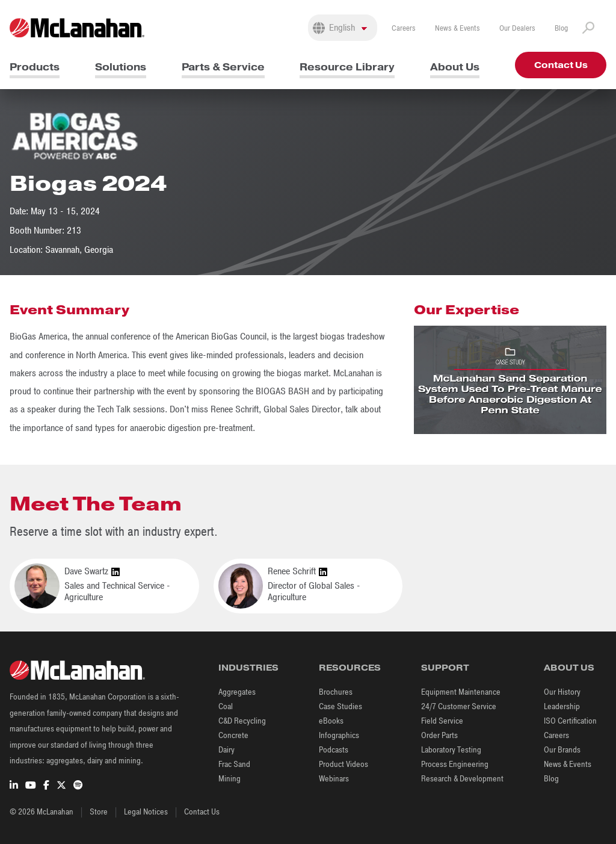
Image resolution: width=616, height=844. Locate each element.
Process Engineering (455, 764)
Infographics (339, 735)
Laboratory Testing (451, 750)
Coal (226, 706)
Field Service (442, 721)
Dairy (226, 750)
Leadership (562, 706)
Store (99, 812)
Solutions (121, 67)
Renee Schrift (297, 572)
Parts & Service (223, 67)
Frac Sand (234, 764)
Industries (248, 668)
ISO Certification (570, 721)
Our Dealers (517, 28)
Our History (562, 692)
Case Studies (340, 706)
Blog (561, 28)
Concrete (233, 735)
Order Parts (439, 735)
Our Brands (562, 750)
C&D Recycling (242, 721)
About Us (455, 67)
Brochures (336, 692)
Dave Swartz (92, 572)
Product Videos (343, 764)
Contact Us (561, 65)
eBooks (331, 721)
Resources (350, 668)
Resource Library (347, 67)
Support (445, 668)
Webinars (334, 779)
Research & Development (462, 779)
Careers (404, 28)
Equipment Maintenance (461, 692)
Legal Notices (146, 812)
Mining (229, 779)
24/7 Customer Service (459, 706)
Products (35, 67)
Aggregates (237, 692)
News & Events (457, 28)
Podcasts (334, 750)
